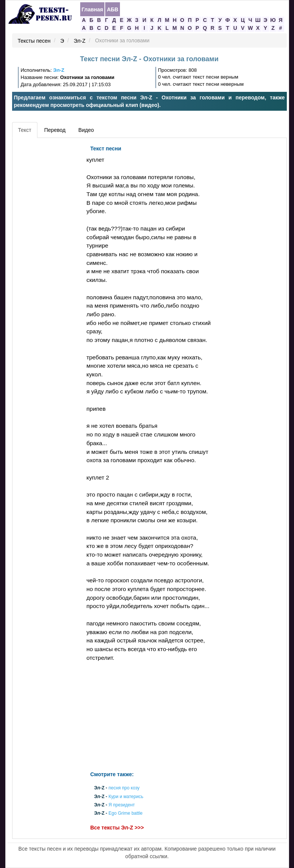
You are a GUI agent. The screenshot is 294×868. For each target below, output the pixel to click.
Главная (93, 9)
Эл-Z (80, 41)
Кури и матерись (126, 797)
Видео (86, 130)
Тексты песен (34, 41)
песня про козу (124, 788)
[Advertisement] (48, 255)
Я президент (122, 805)
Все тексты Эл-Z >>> (117, 828)
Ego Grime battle (126, 814)
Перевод (55, 130)
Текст (25, 130)
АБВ (112, 9)
